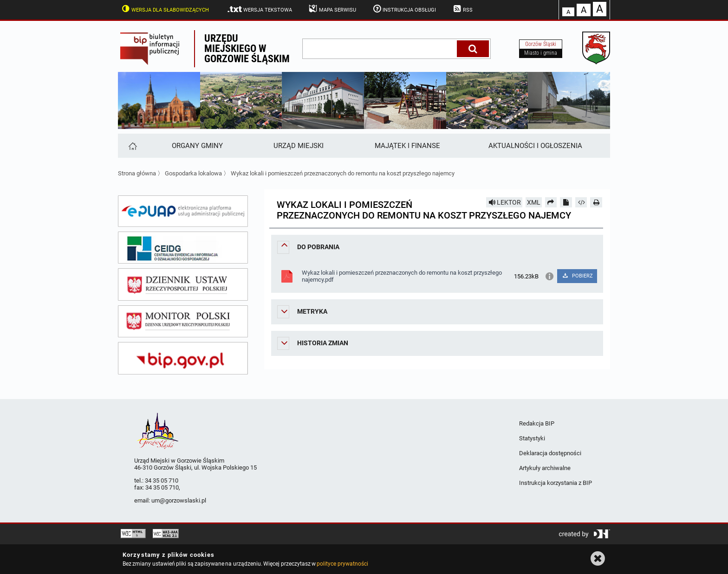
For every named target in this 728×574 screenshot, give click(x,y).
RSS (462, 9)
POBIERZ (577, 276)
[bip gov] (183, 358)
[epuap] (183, 211)
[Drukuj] (596, 202)
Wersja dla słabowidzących (164, 9)
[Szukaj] (473, 49)
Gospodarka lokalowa (193, 173)
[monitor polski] (183, 322)
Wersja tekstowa (259, 9)
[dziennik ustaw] (183, 284)
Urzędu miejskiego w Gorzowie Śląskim (247, 48)
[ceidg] (183, 248)
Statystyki (532, 438)
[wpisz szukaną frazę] (380, 49)
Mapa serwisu (332, 9)
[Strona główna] (132, 146)
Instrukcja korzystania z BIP (556, 483)
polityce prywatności (342, 564)
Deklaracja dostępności (550, 453)
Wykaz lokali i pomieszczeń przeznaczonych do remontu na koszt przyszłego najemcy (343, 173)
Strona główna (137, 173)
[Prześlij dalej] (551, 202)
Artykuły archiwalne (545, 468)
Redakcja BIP (537, 423)
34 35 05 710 (162, 480)
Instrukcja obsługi (404, 9)
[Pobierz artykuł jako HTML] (581, 202)
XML (534, 202)
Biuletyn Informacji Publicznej (156, 49)
